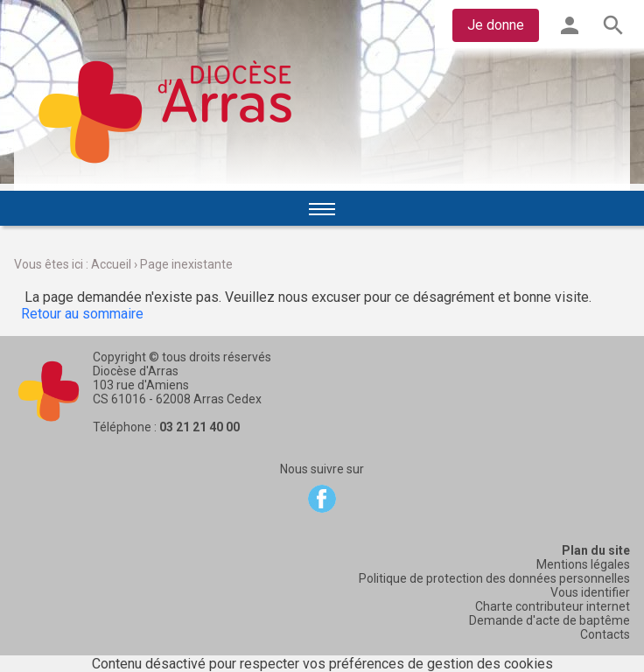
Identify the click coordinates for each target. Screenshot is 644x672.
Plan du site (596, 550)
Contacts (605, 634)
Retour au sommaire (82, 314)
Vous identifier (590, 592)
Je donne (496, 25)
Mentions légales (583, 564)
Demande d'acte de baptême (549, 620)
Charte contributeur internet (553, 606)
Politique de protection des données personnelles (494, 578)
